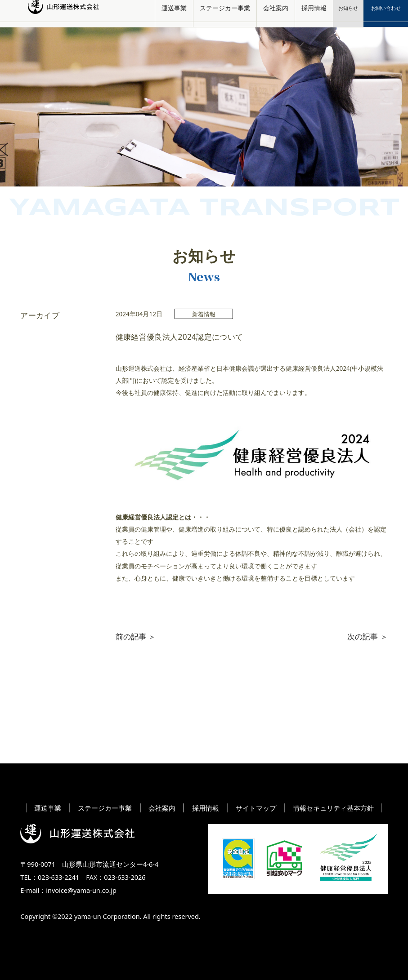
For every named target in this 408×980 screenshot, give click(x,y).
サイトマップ (256, 808)
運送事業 (174, 13)
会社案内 (276, 13)
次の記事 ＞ (367, 636)
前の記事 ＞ (136, 636)
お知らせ (348, 13)
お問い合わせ (386, 13)
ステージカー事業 (225, 13)
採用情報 (314, 13)
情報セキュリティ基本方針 (333, 808)
